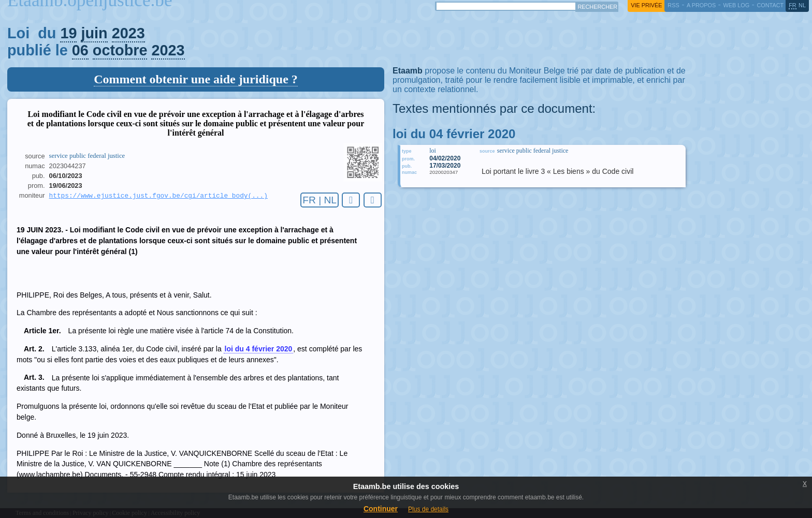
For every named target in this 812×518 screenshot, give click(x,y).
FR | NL (320, 200)
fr (793, 5)
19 (68, 33)
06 (80, 50)
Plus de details (428, 509)
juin (94, 33)
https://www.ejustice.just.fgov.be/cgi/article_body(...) (158, 196)
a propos (701, 5)
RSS (673, 5)
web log (736, 5)
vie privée (646, 5)
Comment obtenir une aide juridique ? (196, 79)
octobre (120, 50)
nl (802, 5)
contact (770, 5)
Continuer (381, 509)
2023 (128, 33)
